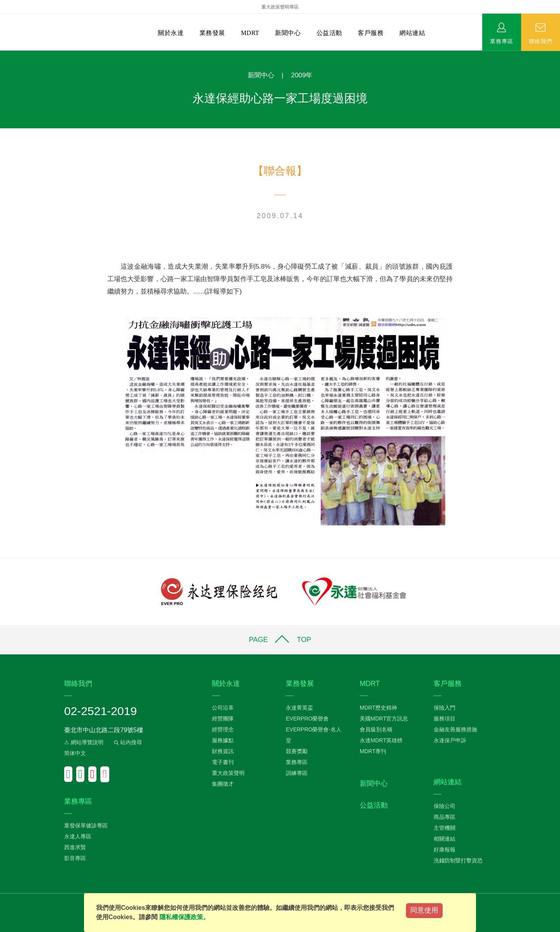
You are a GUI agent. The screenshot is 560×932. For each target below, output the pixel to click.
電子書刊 (223, 762)
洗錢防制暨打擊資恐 (458, 860)
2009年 (302, 75)
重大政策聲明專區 (280, 7)
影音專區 (75, 858)
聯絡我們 (541, 41)
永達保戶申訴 (450, 740)
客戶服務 (371, 33)
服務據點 (223, 740)
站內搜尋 (127, 742)
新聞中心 (288, 33)
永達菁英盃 (299, 708)
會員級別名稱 (376, 729)
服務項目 (444, 719)
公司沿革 (223, 708)
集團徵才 (223, 784)
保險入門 (444, 708)
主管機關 (444, 828)
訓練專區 (297, 773)
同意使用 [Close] (424, 910)
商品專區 (444, 817)
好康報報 (444, 850)
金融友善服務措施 (455, 729)
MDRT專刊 (373, 751)
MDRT (250, 33)
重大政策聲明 (228, 773)
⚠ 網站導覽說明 (84, 742)
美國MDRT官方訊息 (384, 719)
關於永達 (171, 33)
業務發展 (212, 33)
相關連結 (444, 839)
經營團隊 (223, 719)
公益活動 (329, 33)
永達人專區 (78, 836)
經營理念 (223, 729)
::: (3, 55)
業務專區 (502, 41)
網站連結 (412, 33)
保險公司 (444, 806)
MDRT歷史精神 (378, 708)
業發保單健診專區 (86, 825)
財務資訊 (223, 751)
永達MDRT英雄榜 (381, 740)
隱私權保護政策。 (184, 917)
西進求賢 (75, 847)
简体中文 (75, 753)
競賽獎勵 (297, 751)
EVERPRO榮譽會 (307, 719)
